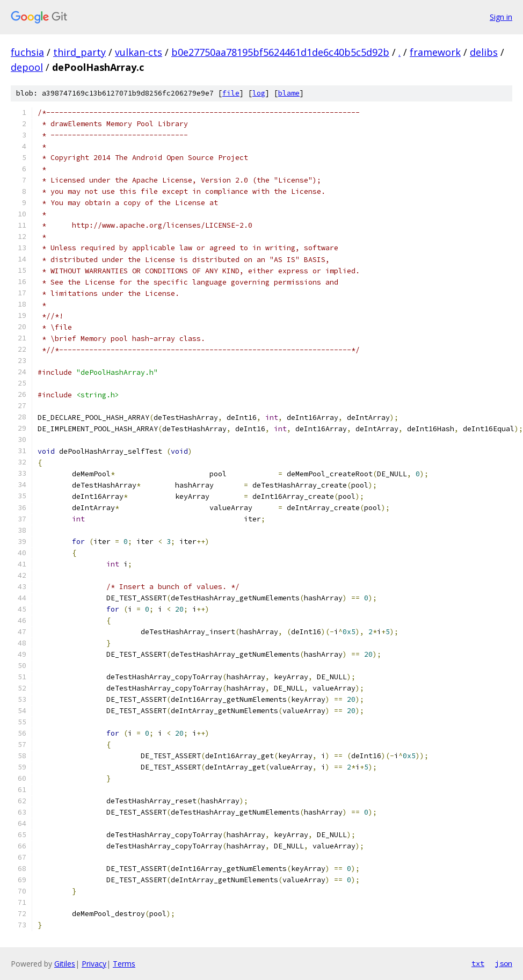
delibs (484, 52)
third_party (79, 52)
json (504, 963)
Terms (124, 964)
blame (289, 93)
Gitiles (65, 964)
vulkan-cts (139, 52)
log (259, 93)
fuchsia (27, 52)
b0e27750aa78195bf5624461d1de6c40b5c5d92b (280, 52)
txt (478, 963)
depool (27, 67)
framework (435, 52)
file (231, 93)
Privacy (94, 964)
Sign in (501, 17)
